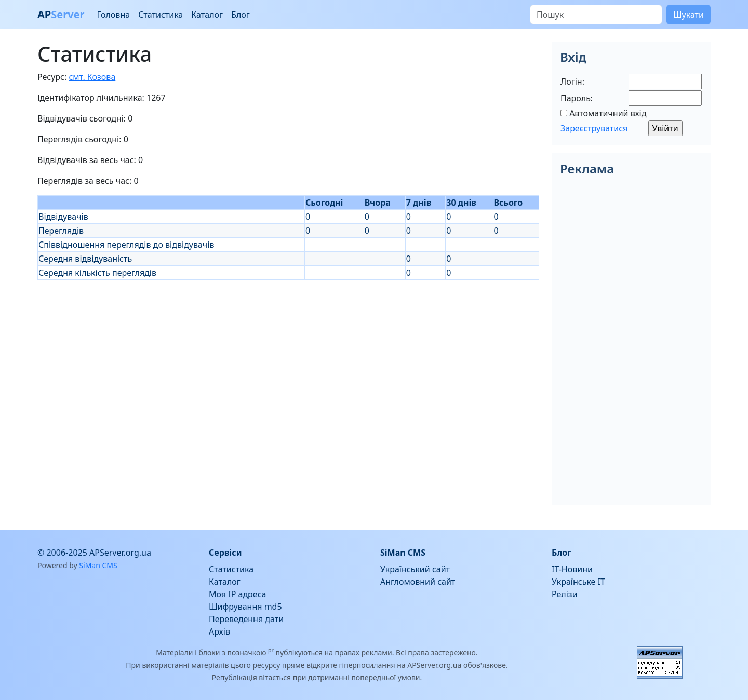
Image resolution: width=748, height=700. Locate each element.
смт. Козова (92, 77)
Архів (219, 631)
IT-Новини (572, 569)
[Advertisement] (288, 353)
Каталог (207, 15)
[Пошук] (596, 15)
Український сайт (415, 569)
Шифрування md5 (245, 607)
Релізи (565, 594)
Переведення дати (246, 619)
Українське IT (578, 582)
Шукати (689, 15)
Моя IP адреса (237, 594)
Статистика (161, 15)
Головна (113, 15)
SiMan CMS (98, 565)
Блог (241, 15)
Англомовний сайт (418, 582)
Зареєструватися (594, 128)
